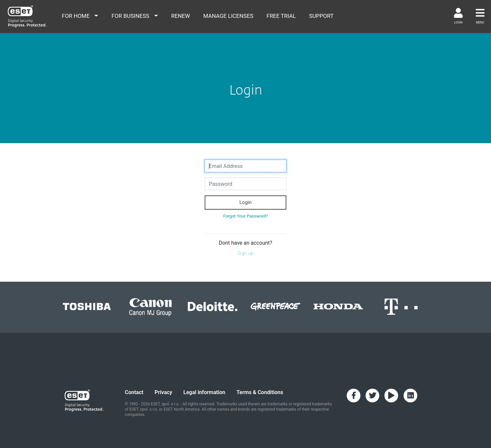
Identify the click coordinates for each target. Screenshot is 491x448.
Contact (134, 392)
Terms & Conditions (260, 392)
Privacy (164, 392)
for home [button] (76, 16)
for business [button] (131, 16)
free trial (281, 16)
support (321, 16)
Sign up (245, 253)
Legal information (205, 392)
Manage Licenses (228, 16)
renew (181, 16)
